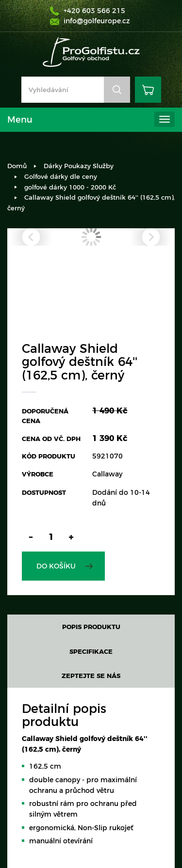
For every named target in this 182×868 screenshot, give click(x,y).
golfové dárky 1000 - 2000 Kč (70, 187)
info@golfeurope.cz (97, 21)
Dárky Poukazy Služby (79, 166)
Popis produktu (91, 627)
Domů (17, 166)
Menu (20, 120)
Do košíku (56, 566)
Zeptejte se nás (91, 676)
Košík (148, 90)
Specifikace (91, 651)
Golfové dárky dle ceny (61, 176)
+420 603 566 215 (94, 11)
